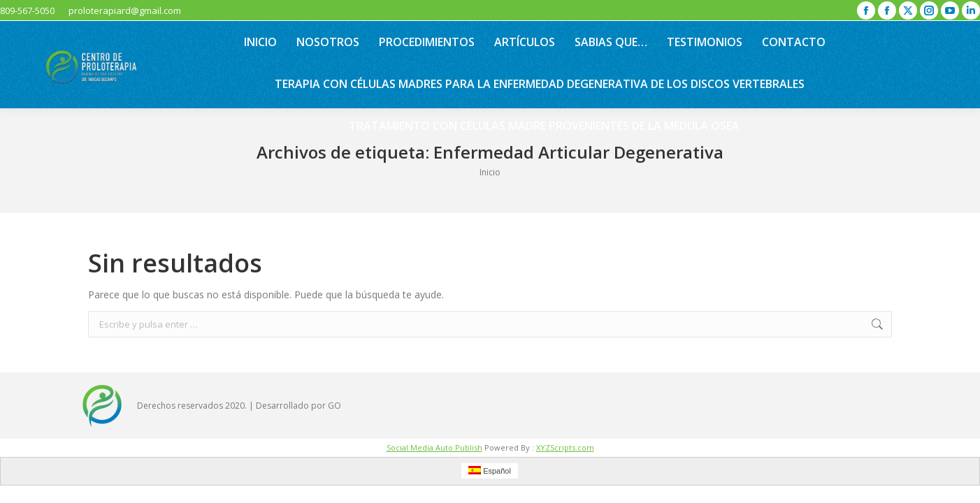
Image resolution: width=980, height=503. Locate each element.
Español (490, 471)
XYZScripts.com (565, 447)
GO (334, 406)
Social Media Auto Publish (434, 447)
